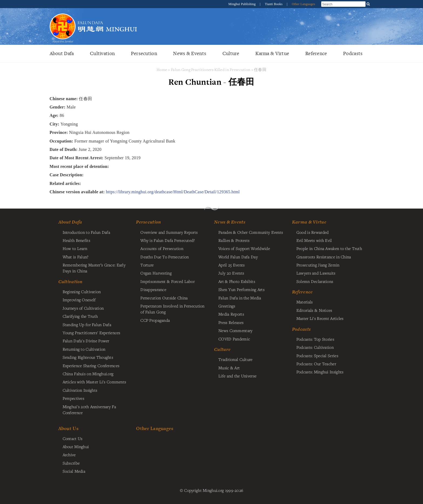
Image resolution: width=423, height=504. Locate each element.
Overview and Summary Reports (169, 232)
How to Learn (75, 248)
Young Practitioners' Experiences (92, 333)
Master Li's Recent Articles (320, 318)
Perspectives (73, 398)
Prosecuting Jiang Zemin (318, 265)
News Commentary (235, 330)
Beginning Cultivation (82, 292)
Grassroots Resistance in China (324, 257)
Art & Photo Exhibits (237, 281)
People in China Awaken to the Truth (329, 248)
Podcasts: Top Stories (315, 339)
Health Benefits (76, 240)
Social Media (74, 471)
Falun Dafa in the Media (240, 298)
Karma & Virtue (272, 53)
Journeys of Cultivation (83, 308)
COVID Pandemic (234, 339)
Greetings (227, 306)
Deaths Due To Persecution (165, 257)
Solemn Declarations (315, 281)
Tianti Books (274, 4)
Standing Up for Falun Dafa (87, 324)
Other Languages (304, 4)
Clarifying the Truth (80, 316)
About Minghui (76, 447)
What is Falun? (76, 257)
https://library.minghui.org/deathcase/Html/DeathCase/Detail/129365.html (173, 192)
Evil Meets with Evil (314, 240)
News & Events (190, 53)
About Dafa (62, 53)
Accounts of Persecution (162, 248)
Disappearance (153, 289)
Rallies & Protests (234, 240)
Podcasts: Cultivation (315, 347)
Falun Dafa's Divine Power (86, 341)
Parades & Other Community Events (251, 232)
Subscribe (71, 463)
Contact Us (73, 438)
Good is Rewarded (313, 232)
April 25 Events (231, 265)
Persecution (144, 53)
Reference (316, 53)
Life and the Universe (237, 376)
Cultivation (102, 53)
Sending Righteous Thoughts (88, 357)
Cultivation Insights (80, 390)
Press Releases (231, 322)
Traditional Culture (235, 359)
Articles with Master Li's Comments (94, 382)
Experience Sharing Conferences (91, 366)
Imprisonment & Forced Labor (167, 281)
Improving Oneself (79, 300)
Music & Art (229, 368)
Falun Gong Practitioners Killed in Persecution (211, 70)
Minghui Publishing (242, 4)
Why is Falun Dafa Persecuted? (167, 240)
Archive (69, 455)
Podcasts (353, 53)
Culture (231, 53)
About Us (68, 428)
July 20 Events (231, 273)
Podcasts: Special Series (317, 356)
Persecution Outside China (164, 298)
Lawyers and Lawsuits (316, 273)
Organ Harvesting (156, 273)
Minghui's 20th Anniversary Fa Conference (89, 410)
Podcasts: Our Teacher (316, 364)
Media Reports (231, 314)
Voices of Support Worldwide (244, 248)
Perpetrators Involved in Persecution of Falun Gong (172, 309)
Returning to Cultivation (84, 349)
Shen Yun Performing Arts (241, 289)
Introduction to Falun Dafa (87, 232)
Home (162, 70)
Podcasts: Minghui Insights (320, 372)
